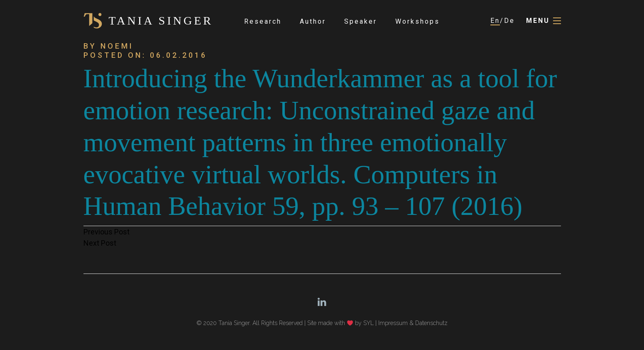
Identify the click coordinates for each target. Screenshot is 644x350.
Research (263, 21)
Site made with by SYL (340, 323)
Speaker (361, 21)
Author (313, 21)
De (509, 21)
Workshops (417, 21)
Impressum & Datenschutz (413, 323)
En (495, 21)
